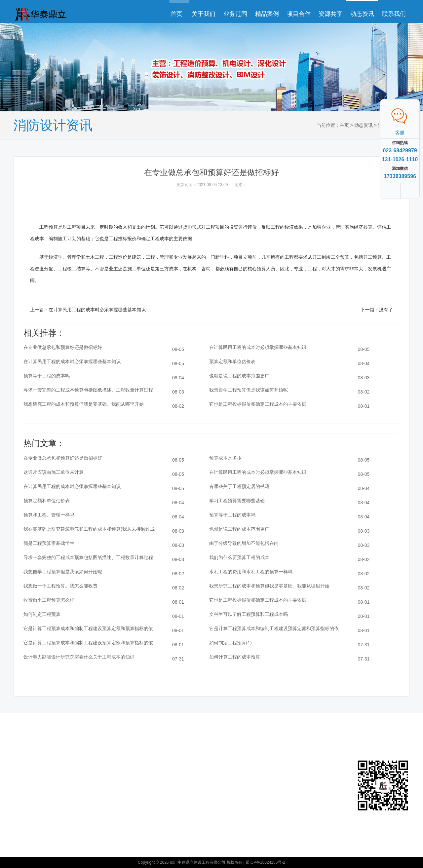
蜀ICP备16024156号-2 (265, 862)
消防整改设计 (93, 772)
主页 (344, 125)
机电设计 (89, 811)
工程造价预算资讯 (146, 785)
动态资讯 (362, 14)
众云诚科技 (220, 798)
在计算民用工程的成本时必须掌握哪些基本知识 (97, 310)
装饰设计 (89, 782)
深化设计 (89, 762)
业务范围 (235, 14)
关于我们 (204, 14)
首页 (176, 14)
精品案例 (267, 14)
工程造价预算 (93, 801)
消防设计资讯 (144, 772)
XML (214, 807)
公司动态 (139, 762)
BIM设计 (88, 791)
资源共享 (330, 14)
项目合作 (299, 14)
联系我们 (394, 14)
